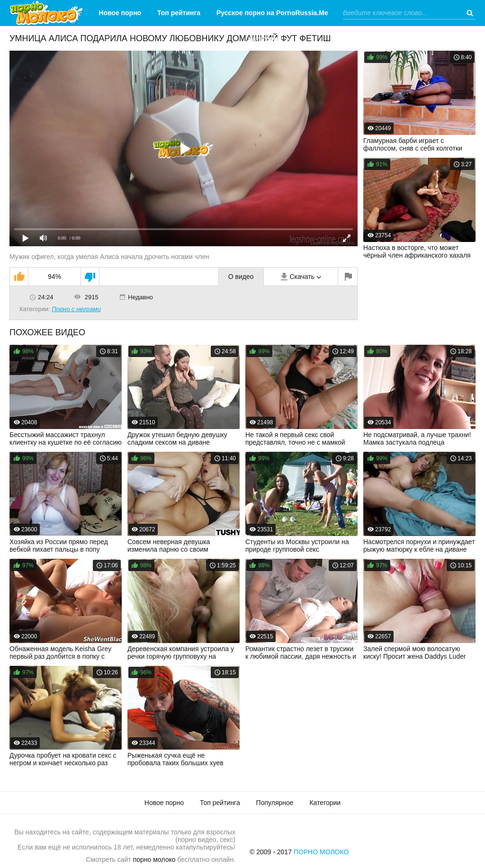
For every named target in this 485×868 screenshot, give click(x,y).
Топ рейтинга (179, 13)
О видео (241, 277)
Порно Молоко (321, 852)
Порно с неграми (76, 309)
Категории (265, 39)
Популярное (275, 803)
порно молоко (154, 859)
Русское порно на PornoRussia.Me (272, 13)
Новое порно (120, 13)
